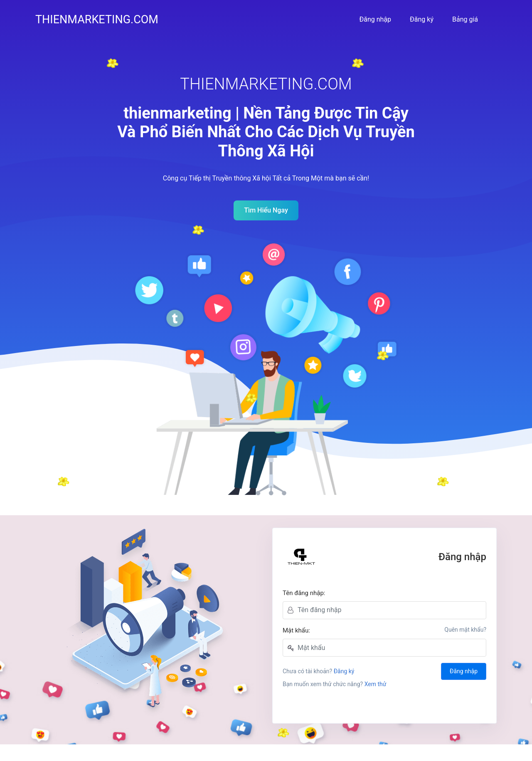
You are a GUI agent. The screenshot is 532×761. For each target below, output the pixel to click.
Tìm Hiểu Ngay (266, 210)
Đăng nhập (375, 19)
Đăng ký (422, 19)
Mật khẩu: (296, 630)
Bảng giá (465, 19)
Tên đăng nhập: (304, 593)
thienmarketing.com (97, 20)
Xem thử (376, 684)
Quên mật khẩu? (465, 630)
